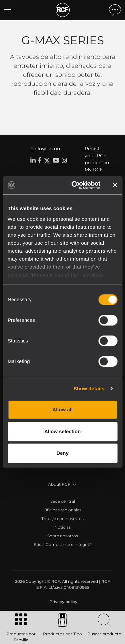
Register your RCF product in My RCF (97, 159)
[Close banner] (115, 185)
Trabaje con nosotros (62, 518)
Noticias (62, 527)
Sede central (63, 501)
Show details (89, 388)
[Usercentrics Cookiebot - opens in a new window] (74, 185)
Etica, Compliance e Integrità (63, 544)
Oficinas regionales (62, 510)
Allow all (62, 409)
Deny (62, 453)
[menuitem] (63, 602)
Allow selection (62, 431)
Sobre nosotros (63, 536)
